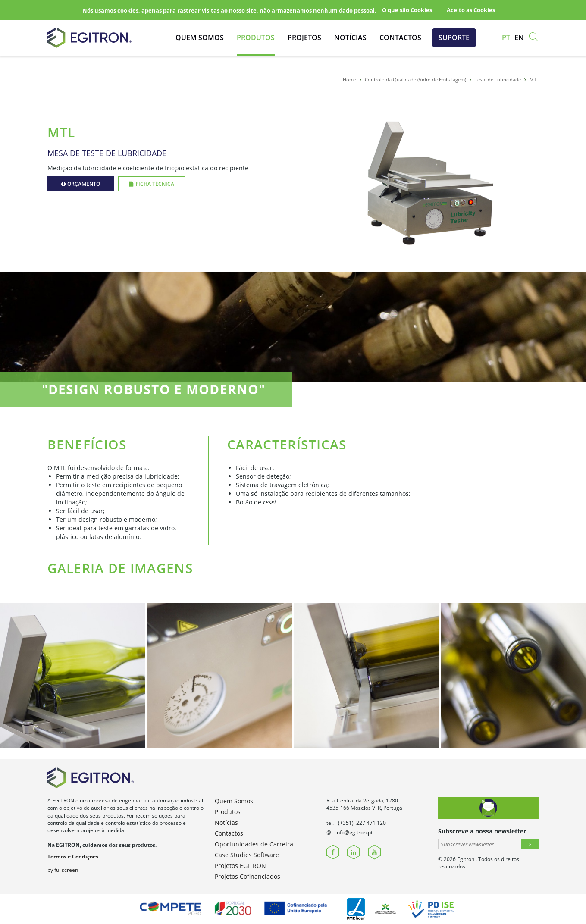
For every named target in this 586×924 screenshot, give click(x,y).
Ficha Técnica (152, 184)
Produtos (256, 38)
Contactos (400, 38)
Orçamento (81, 184)
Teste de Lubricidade (498, 80)
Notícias (350, 38)
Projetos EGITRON (240, 866)
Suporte (454, 38)
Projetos (304, 38)
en (519, 38)
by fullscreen (63, 870)
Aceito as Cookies (471, 10)
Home (349, 80)
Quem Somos (200, 38)
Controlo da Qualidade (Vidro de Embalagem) (415, 80)
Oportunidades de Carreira (254, 844)
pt (506, 38)
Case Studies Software (247, 855)
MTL (534, 80)
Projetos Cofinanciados (248, 876)
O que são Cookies (407, 10)
